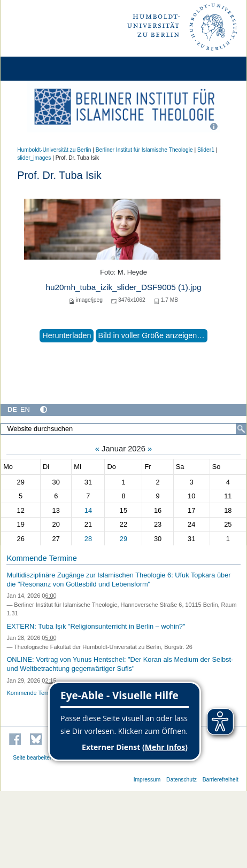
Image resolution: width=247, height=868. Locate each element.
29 (124, 539)
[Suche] (241, 429)
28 (88, 539)
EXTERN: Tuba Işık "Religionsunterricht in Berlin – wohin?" (96, 626)
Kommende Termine (41, 558)
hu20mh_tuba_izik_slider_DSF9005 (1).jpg (123, 287)
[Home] (38, 69)
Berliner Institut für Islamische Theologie (144, 150)
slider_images (34, 158)
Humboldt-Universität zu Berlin (54, 150)
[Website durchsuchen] (124, 429)
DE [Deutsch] (12, 409)
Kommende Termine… (36, 693)
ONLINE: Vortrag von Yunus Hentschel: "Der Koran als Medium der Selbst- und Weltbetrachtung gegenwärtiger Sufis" (120, 664)
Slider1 (206, 150)
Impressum (147, 780)
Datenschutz (182, 780)
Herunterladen (67, 335)
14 (88, 510)
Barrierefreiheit (221, 780)
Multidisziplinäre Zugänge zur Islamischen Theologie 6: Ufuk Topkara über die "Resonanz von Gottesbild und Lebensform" (118, 580)
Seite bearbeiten (33, 758)
